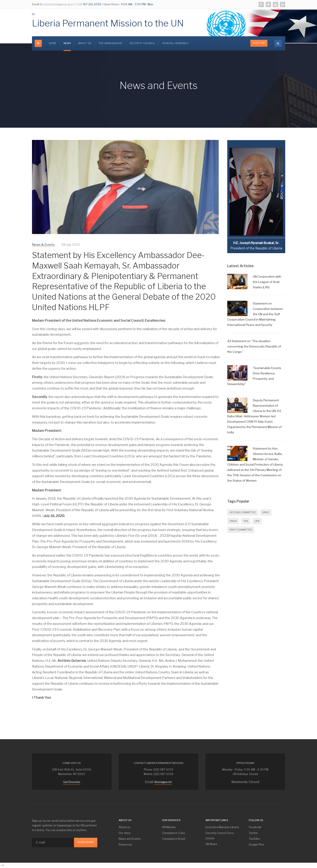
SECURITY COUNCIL (142, 43)
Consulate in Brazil (174, 839)
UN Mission (169, 827)
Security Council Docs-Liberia (220, 836)
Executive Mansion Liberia (222, 827)
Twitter (253, 833)
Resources (125, 845)
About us (85, 43)
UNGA (233, 521)
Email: (36, 4)
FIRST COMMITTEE (241, 530)
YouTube (254, 839)
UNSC (266, 512)
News (67, 43)
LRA (257, 521)
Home (53, 43)
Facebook (255, 827)
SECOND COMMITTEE (243, 512)
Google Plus (256, 845)
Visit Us (259, 43)
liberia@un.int (163, 782)
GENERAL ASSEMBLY (175, 43)
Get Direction (72, 782)
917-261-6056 (92, 4)
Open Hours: (111, 4)
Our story (125, 833)
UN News (211, 844)
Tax (246, 521)
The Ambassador (110, 43)
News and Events (130, 839)
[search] (278, 43)
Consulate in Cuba (173, 833)
